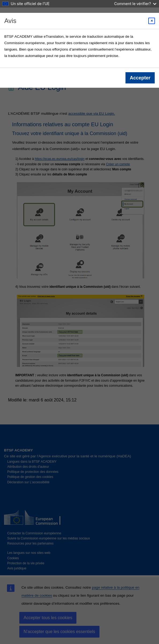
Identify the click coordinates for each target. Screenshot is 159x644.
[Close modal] (152, 21)
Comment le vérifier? (135, 4)
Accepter (140, 78)
